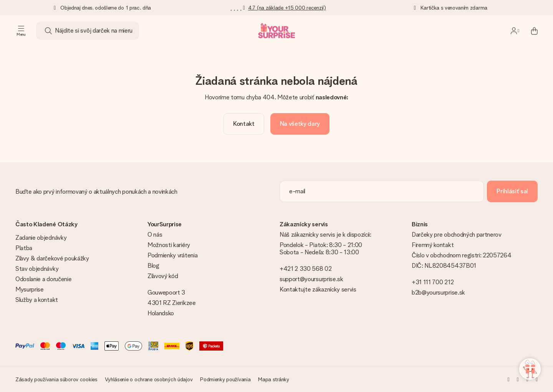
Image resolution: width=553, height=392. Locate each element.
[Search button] (48, 31)
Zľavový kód (163, 276)
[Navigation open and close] (21, 31)
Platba (24, 248)
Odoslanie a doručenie (43, 279)
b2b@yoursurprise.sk (438, 292)
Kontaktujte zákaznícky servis (318, 289)
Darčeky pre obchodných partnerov (457, 235)
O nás (155, 235)
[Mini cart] (530, 31)
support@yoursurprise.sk (311, 279)
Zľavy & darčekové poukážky (52, 258)
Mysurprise (30, 289)
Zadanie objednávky (41, 238)
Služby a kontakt (37, 300)
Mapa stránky (274, 379)
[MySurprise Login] (515, 31)
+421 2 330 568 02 (306, 269)
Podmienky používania (225, 379)
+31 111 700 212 (433, 282)
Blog (153, 266)
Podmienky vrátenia (172, 255)
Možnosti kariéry (169, 245)
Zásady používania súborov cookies (56, 379)
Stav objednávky (37, 269)
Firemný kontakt (433, 245)
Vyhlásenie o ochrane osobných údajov (149, 379)
